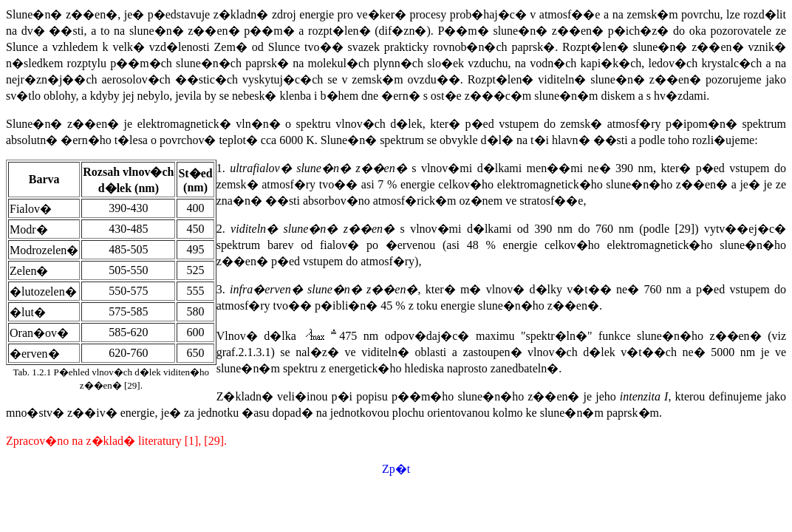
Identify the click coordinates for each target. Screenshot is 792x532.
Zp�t (396, 469)
